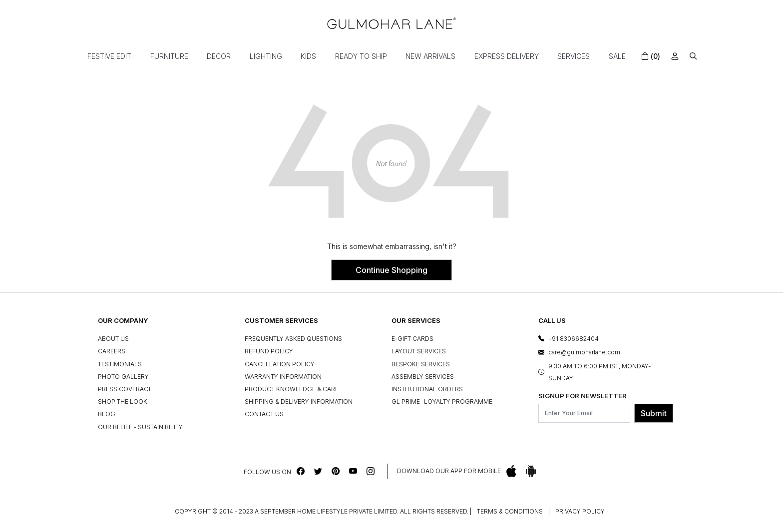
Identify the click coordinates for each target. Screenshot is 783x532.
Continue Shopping (391, 270)
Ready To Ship (361, 56)
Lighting (266, 56)
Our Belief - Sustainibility (140, 427)
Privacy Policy (580, 511)
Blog (107, 414)
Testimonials (120, 364)
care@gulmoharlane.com (584, 352)
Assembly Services (423, 377)
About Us (113, 339)
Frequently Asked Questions (293, 339)
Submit (654, 413)
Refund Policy (269, 351)
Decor (219, 56)
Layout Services (419, 351)
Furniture (169, 56)
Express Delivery (507, 56)
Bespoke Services (421, 364)
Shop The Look (123, 401)
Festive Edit (109, 56)
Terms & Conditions (510, 511)
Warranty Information (283, 377)
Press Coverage (125, 389)
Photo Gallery (123, 377)
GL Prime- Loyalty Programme (442, 401)
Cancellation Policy (280, 364)
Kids (308, 56)
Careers (112, 351)
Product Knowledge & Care (292, 389)
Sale (617, 56)
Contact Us (264, 414)
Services (574, 56)
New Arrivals (430, 56)
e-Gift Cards (412, 339)
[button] (693, 56)
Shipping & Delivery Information (299, 401)
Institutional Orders (427, 389)
